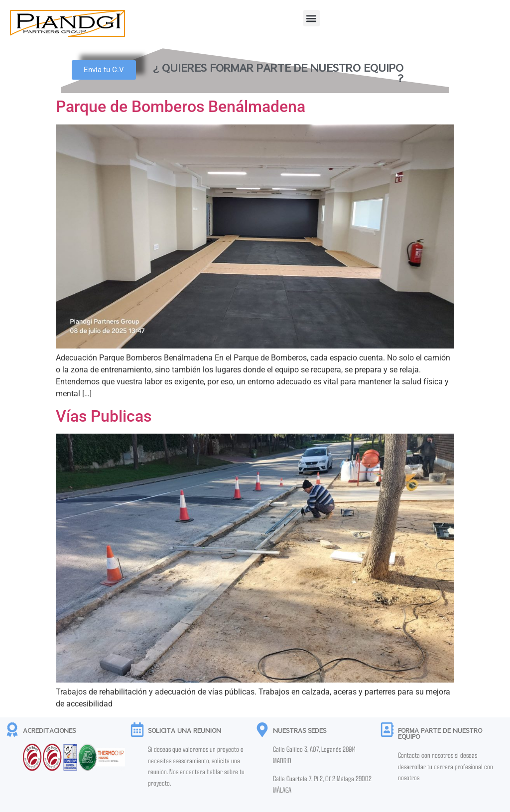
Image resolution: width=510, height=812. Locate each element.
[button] (312, 18)
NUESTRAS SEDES (300, 730)
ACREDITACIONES (49, 730)
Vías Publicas (104, 416)
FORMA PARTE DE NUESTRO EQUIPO (440, 733)
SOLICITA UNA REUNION (185, 730)
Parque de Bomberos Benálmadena (181, 107)
